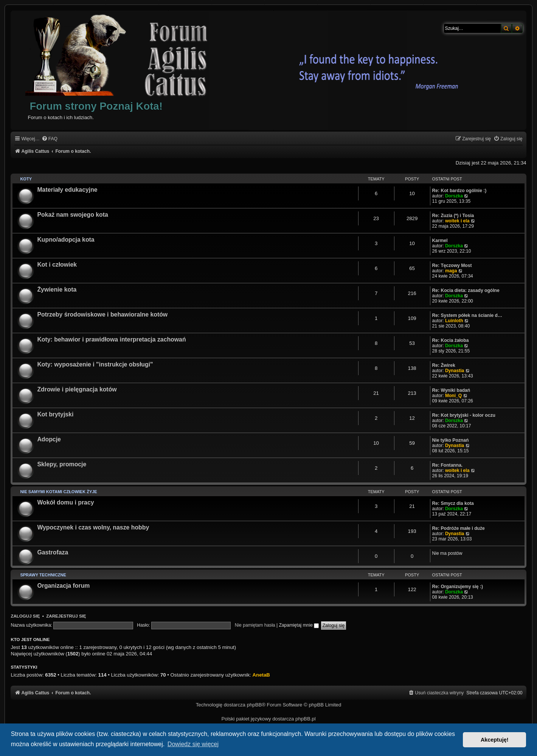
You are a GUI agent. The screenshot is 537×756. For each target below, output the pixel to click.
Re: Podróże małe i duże (459, 528)
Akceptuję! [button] (495, 740)
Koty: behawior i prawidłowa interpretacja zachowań (111, 339)
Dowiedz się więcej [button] (193, 744)
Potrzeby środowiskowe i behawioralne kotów (102, 314)
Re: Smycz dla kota (453, 503)
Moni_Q (453, 396)
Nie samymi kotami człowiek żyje (58, 492)
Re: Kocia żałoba (451, 340)
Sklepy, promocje (62, 464)
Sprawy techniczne (43, 575)
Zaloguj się (25, 616)
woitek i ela (457, 221)
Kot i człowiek (57, 265)
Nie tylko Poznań (451, 440)
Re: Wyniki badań (451, 390)
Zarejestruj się (66, 616)
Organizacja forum (63, 586)
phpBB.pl (306, 719)
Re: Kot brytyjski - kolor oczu (464, 415)
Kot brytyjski (55, 414)
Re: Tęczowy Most (452, 265)
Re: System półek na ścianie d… (467, 315)
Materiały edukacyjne (67, 190)
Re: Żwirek (444, 365)
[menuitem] (50, 139)
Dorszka (454, 196)
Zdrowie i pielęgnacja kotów (77, 389)
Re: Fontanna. (448, 465)
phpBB (255, 705)
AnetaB (261, 675)
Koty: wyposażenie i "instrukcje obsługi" (95, 364)
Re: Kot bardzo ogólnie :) (459, 191)
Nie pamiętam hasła (255, 625)
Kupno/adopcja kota (66, 240)
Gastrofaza (53, 552)
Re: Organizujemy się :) (458, 587)
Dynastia (455, 371)
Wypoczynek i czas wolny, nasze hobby (93, 527)
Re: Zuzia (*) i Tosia (453, 216)
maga (451, 271)
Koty (26, 179)
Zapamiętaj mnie (299, 625)
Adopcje (49, 439)
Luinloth (454, 321)
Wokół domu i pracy (65, 502)
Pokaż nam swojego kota (72, 215)
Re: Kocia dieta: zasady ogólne (466, 290)
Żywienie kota (57, 290)
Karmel (440, 241)
